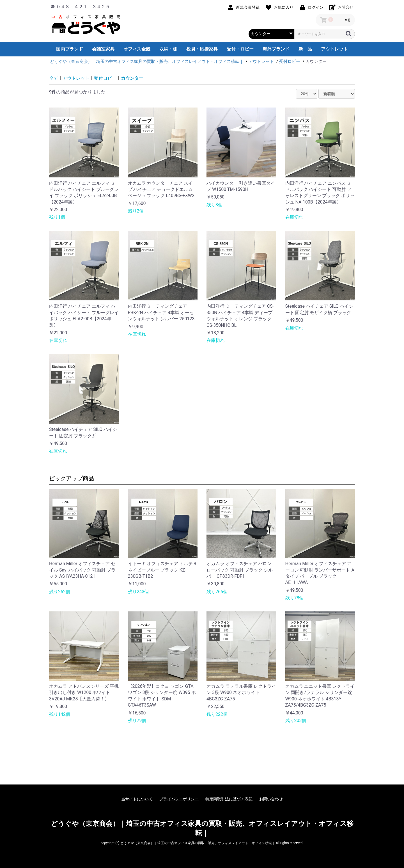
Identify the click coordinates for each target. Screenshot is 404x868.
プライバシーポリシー (179, 799)
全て (54, 78)
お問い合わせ (271, 799)
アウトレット (334, 49)
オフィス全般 (137, 49)
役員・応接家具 (202, 49)
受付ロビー (105, 78)
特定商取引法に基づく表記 (229, 799)
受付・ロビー (240, 49)
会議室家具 (103, 49)
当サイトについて (137, 799)
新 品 (305, 49)
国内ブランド (70, 49)
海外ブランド (276, 49)
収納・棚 (168, 49)
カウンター (132, 78)
